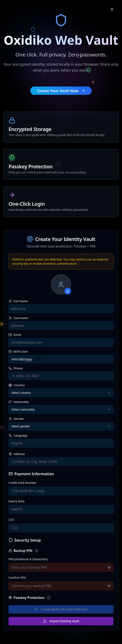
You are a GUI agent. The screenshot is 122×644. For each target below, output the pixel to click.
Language (18, 436)
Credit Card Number (23, 483)
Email (15, 335)
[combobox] (61, 393)
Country (17, 385)
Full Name (18, 301)
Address (17, 454)
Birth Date (18, 352)
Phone (16, 368)
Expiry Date (17, 501)
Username (18, 318)
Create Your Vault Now (61, 91)
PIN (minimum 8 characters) (28, 559)
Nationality (19, 402)
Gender (16, 419)
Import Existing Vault (61, 621)
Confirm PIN (17, 578)
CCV (11, 520)
